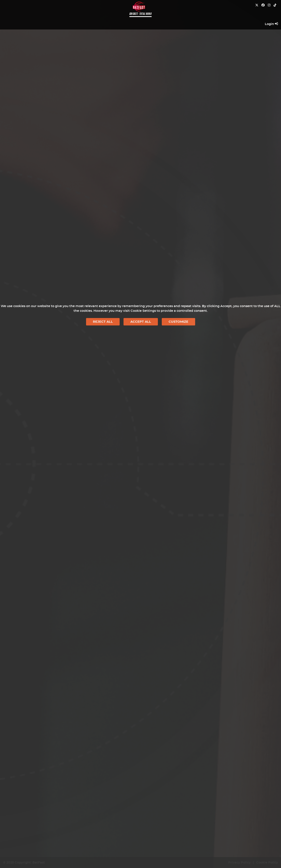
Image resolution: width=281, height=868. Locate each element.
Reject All (103, 322)
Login (271, 24)
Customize (178, 322)
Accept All (141, 322)
